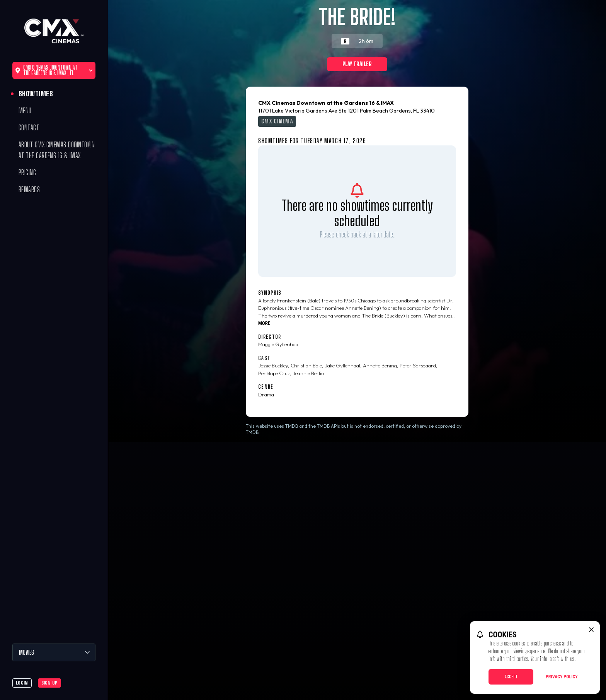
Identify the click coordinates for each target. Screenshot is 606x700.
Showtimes (36, 94)
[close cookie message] (591, 630)
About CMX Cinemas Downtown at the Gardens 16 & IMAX (57, 150)
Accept (511, 677)
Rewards (29, 190)
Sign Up (49, 683)
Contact (29, 128)
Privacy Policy (562, 677)
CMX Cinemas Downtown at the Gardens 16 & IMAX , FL (54, 70)
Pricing (27, 172)
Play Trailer (357, 64)
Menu (25, 111)
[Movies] (54, 652)
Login (22, 683)
